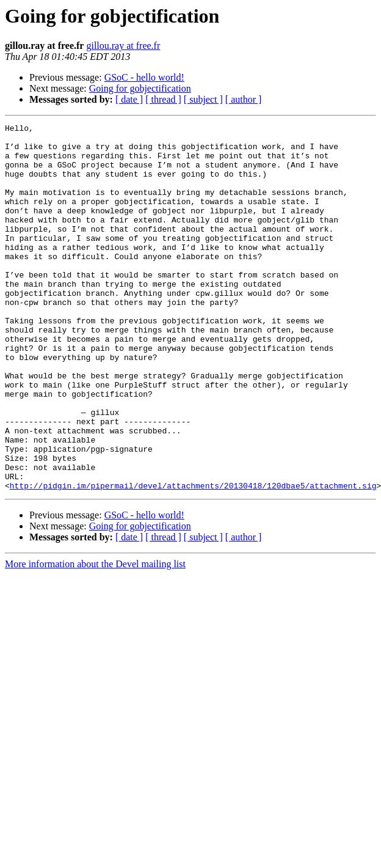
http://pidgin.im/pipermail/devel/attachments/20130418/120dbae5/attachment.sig (193, 559)
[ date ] (129, 99)
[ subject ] (203, 99)
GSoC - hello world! (144, 77)
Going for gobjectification (140, 88)
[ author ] (244, 99)
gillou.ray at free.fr (123, 46)
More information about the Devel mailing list (95, 637)
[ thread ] (163, 99)
